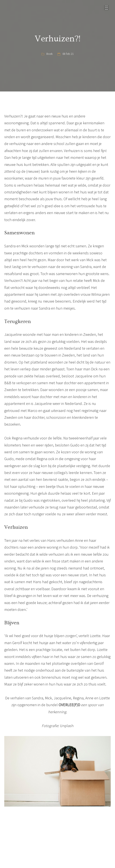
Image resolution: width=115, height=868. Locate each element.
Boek (49, 54)
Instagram (59, 860)
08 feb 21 (68, 54)
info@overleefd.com (60, 839)
